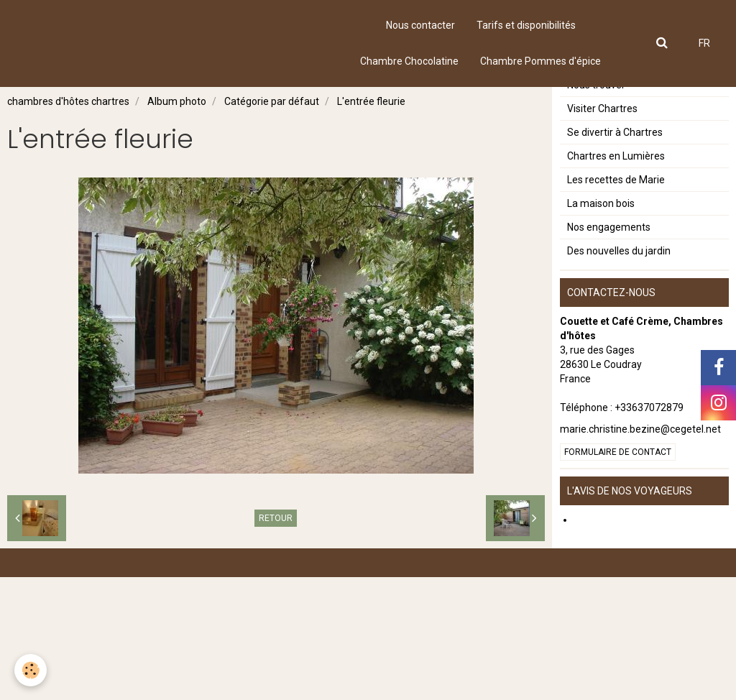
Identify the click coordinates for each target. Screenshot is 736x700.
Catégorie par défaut (272, 101)
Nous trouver (596, 208)
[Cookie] (31, 670)
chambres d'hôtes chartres (68, 101)
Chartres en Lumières (616, 279)
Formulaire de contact (618, 575)
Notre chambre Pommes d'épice (640, 137)
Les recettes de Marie (616, 303)
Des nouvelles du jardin (619, 374)
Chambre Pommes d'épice (540, 61)
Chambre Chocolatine (409, 61)
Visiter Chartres (602, 231)
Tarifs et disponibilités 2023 (629, 184)
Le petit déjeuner (605, 160)
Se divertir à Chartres (615, 255)
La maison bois (601, 326)
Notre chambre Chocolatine (629, 113)
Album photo (177, 101)
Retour (276, 518)
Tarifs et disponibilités (526, 25)
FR (704, 43)
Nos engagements (609, 350)
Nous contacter (420, 25)
